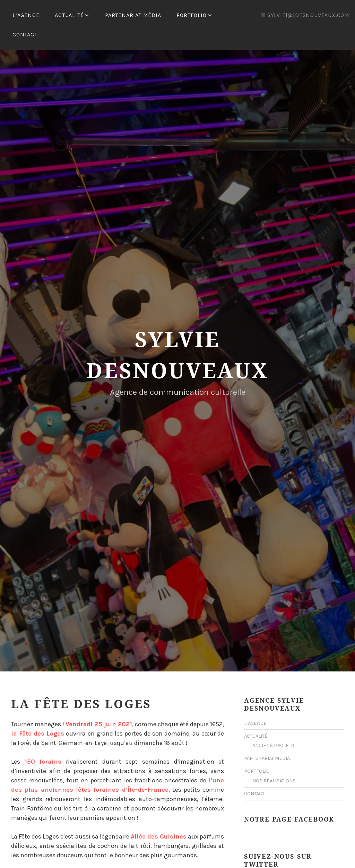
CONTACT (25, 34)
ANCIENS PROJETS (273, 725)
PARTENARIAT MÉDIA (133, 15)
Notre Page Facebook (289, 799)
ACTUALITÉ (69, 15)
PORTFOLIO (191, 15)
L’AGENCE (26, 15)
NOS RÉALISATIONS (274, 760)
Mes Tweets (258, 856)
